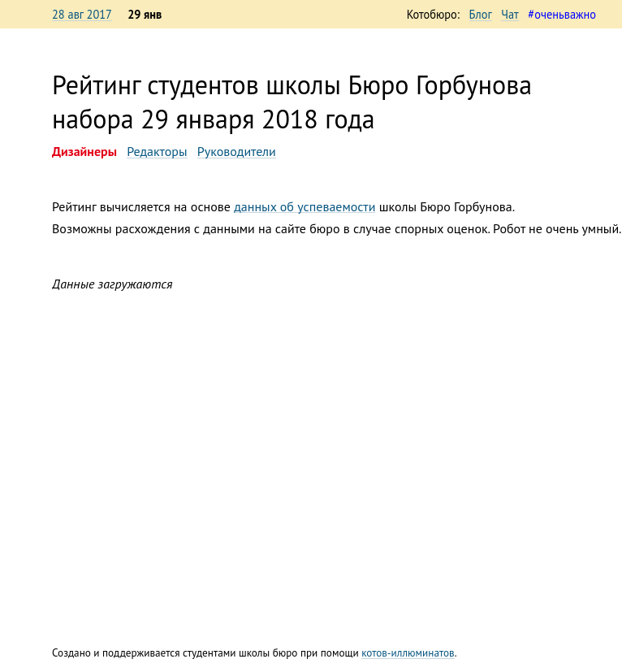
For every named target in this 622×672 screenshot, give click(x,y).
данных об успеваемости (305, 206)
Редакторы (157, 151)
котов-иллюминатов (408, 653)
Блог (481, 14)
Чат (510, 14)
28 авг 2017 (82, 14)
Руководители (237, 151)
